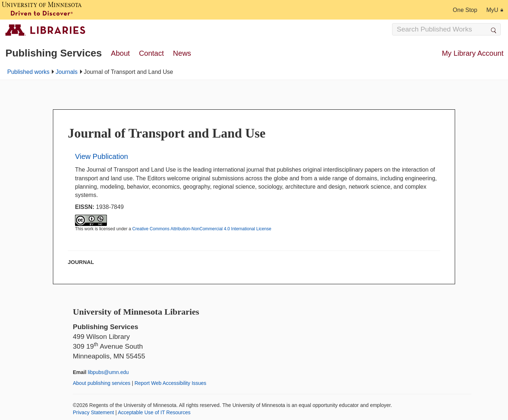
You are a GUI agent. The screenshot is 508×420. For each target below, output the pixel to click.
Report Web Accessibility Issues (170, 383)
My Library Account (472, 53)
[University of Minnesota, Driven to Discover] (42, 10)
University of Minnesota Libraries (136, 312)
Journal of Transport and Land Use (167, 133)
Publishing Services (54, 53)
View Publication (101, 156)
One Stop (465, 10)
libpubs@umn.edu (108, 372)
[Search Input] (446, 29)
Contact (151, 53)
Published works (28, 72)
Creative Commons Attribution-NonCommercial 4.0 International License (202, 229)
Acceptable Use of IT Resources (154, 412)
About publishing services (102, 383)
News (182, 53)
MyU (495, 10)
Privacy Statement (93, 412)
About (120, 53)
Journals (67, 72)
